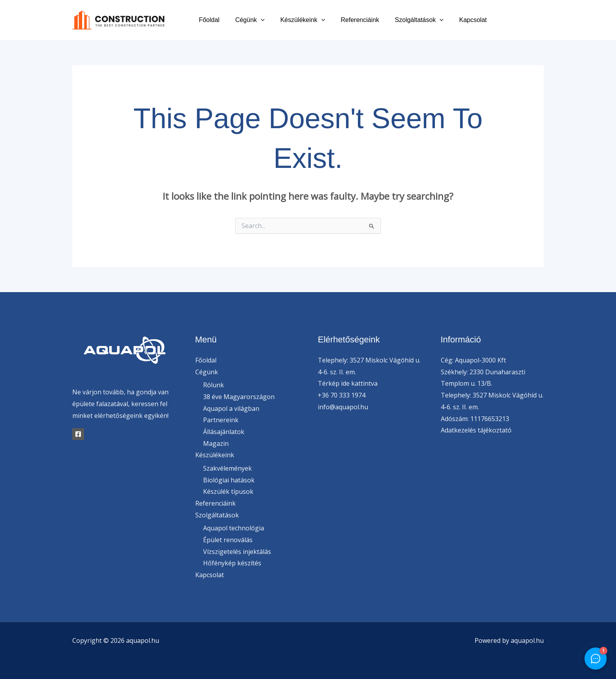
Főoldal (226, 20)
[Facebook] (505, 20)
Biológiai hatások (229, 480)
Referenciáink (368, 20)
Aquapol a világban (231, 409)
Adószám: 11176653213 (475, 419)
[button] (275, 20)
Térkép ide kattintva (348, 383)
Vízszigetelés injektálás (237, 552)
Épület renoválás (228, 540)
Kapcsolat (475, 20)
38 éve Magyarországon (239, 397)
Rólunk (214, 385)
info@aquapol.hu (343, 407)
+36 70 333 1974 (342, 395)
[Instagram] (541, 20)
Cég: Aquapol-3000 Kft (473, 360)
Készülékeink (313, 20)
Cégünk (264, 20)
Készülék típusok (228, 492)
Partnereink (221, 420)
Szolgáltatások (424, 20)
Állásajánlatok (224, 432)
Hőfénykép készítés (232, 563)
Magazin (216, 443)
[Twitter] (523, 20)
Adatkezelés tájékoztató (476, 430)
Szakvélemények (227, 468)
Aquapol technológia (234, 528)
